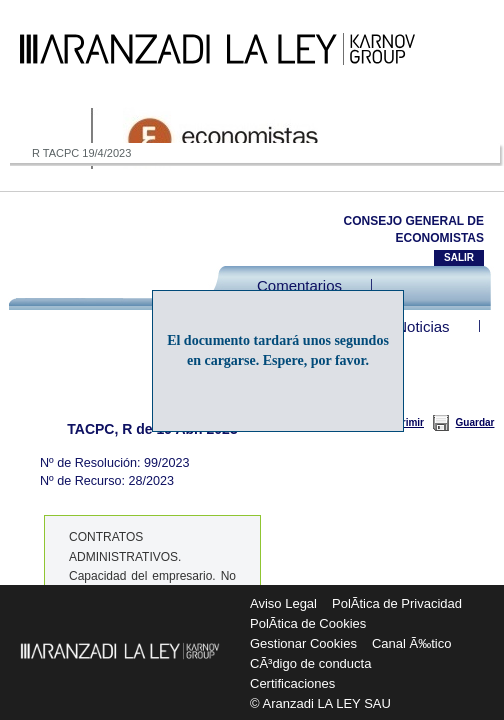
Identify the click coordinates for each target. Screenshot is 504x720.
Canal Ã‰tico (411, 643)
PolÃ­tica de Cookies (308, 623)
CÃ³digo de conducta (310, 663)
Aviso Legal (283, 603)
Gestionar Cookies (303, 643)
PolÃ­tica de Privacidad (397, 603)
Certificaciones (292, 683)
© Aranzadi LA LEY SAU (320, 703)
